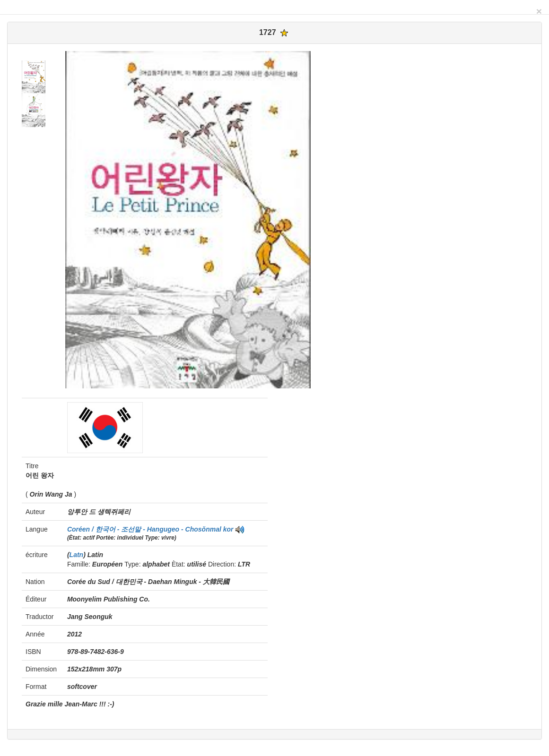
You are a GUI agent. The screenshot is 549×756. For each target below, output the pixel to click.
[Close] (539, 11)
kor (228, 529)
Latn (77, 555)
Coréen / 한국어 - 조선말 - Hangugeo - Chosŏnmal (145, 529)
